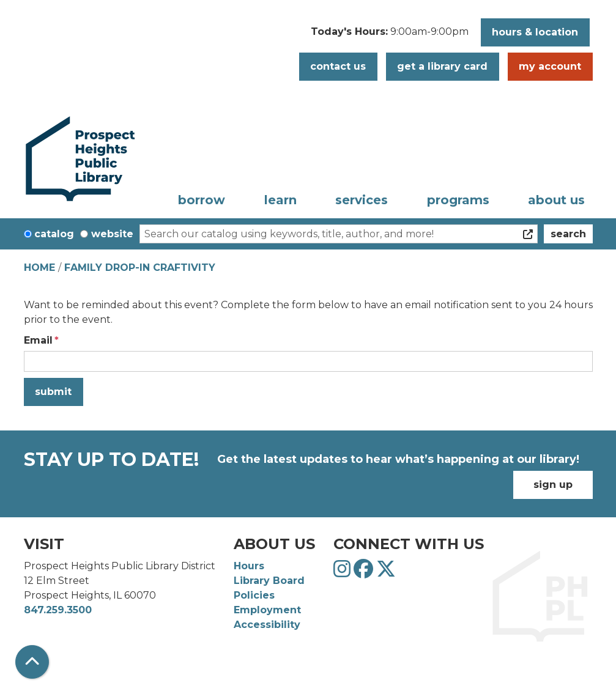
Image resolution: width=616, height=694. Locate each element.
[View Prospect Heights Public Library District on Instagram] (343, 573)
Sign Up (553, 485)
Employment (267, 610)
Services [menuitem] (362, 200)
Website (112, 234)
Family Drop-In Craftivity (140, 268)
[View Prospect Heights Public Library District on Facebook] (365, 573)
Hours (249, 566)
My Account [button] (550, 66)
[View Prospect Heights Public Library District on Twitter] (386, 573)
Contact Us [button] (338, 66)
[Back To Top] (32, 662)
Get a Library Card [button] (442, 66)
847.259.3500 (58, 610)
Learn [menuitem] (280, 200)
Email (38, 340)
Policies (254, 595)
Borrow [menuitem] (202, 200)
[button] (390, 35)
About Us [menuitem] (556, 200)
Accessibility (267, 625)
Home (39, 268)
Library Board (269, 581)
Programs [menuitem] (458, 200)
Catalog (54, 234)
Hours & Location (535, 32)
